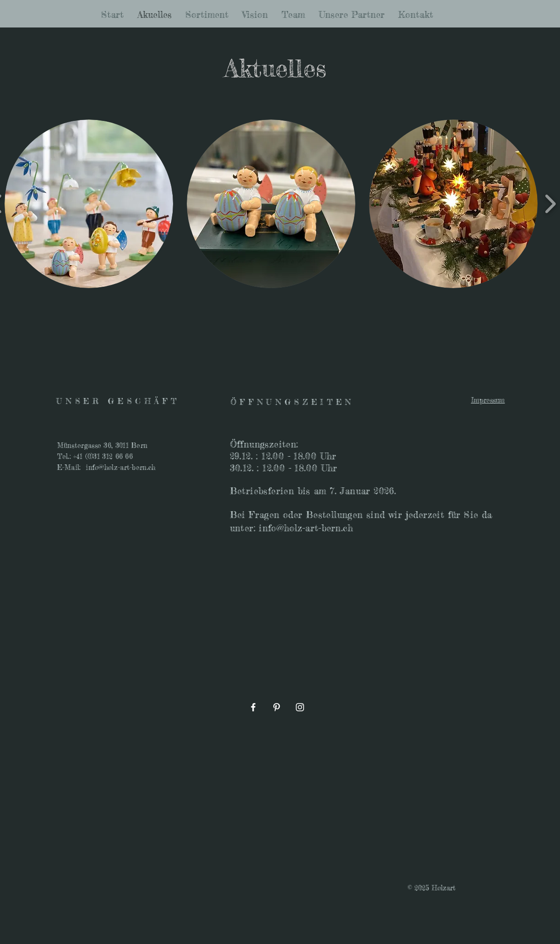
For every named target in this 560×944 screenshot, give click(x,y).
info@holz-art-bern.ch (120, 467)
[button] (89, 204)
